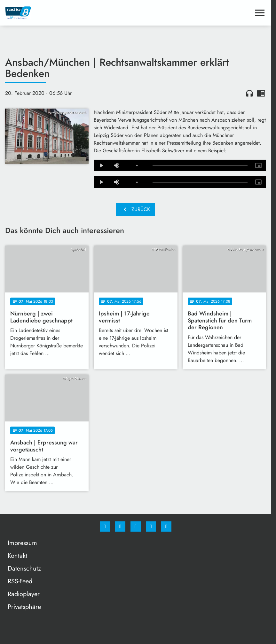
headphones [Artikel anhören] (249, 93)
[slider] (200, 166)
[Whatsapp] (136, 527)
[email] (166, 527)
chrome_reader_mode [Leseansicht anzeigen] (261, 93)
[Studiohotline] (151, 527)
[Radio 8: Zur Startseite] (70, 13)
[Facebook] (105, 527)
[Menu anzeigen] (260, 13)
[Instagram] (120, 527)
